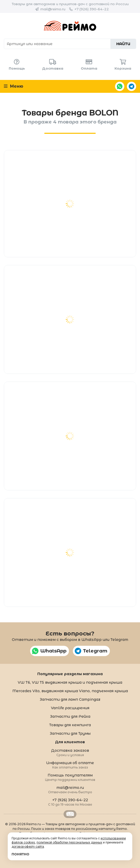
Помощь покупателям (70, 777)
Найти (123, 44)
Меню (14, 86)
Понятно (20, 854)
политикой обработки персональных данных (69, 842)
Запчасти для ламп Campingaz (70, 699)
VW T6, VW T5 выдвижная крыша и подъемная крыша (70, 682)
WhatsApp (120, 86)
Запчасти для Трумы (70, 733)
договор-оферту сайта (28, 847)
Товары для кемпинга (70, 725)
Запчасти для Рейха (70, 716)
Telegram (132, 86)
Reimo (70, 26)
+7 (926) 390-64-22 (92, 9)
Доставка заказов (70, 752)
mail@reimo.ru (53, 9)
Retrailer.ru (70, 814)
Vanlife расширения (70, 708)
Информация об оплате (70, 765)
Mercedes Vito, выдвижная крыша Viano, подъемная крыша (70, 691)
